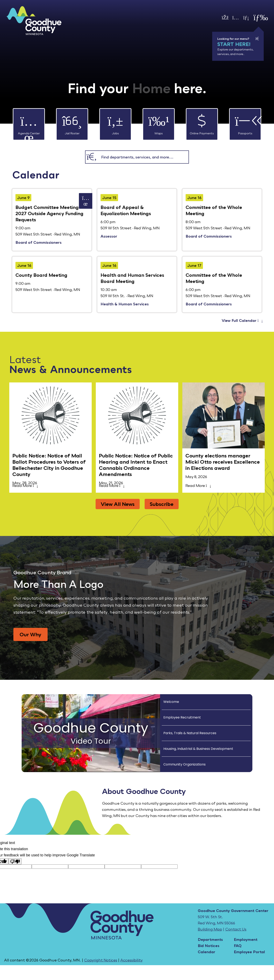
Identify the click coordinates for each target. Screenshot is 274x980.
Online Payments (202, 122)
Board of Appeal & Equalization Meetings (126, 210)
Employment (246, 939)
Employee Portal (249, 952)
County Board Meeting (41, 275)
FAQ (238, 946)
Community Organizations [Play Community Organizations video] (184, 764)
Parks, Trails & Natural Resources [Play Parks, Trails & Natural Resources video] (190, 733)
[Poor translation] (15, 861)
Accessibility (131, 960)
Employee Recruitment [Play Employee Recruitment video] (182, 717)
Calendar (207, 952)
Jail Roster (72, 122)
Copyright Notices (101, 960)
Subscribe (162, 504)
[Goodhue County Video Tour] (91, 733)
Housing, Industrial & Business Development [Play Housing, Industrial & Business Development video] (198, 749)
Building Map (210, 929)
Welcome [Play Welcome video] (171, 702)
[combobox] (143, 157)
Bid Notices (209, 946)
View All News (118, 504)
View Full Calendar (242, 320)
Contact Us (236, 929)
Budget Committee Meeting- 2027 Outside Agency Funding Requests (49, 213)
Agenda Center (29, 122)
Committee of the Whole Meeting (214, 210)
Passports (245, 122)
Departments (210, 939)
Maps (159, 122)
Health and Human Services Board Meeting (132, 278)
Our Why (30, 634)
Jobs (115, 122)
